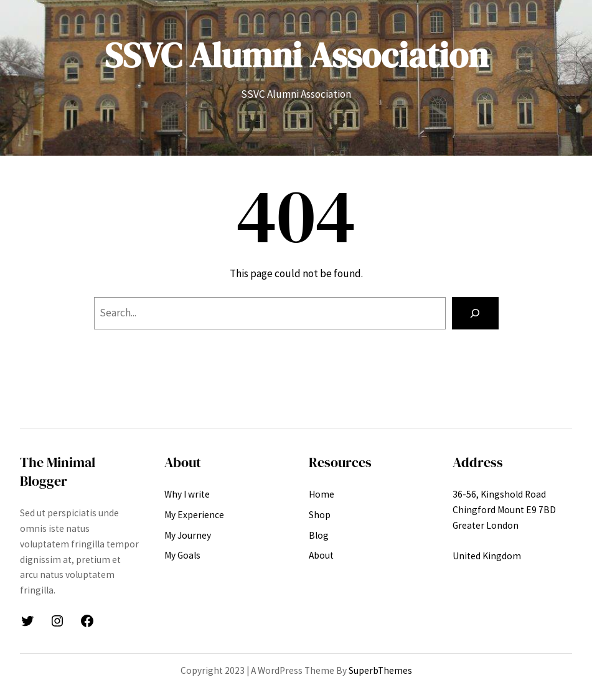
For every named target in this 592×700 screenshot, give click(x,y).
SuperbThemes (380, 670)
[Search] (475, 313)
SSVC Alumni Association (296, 55)
